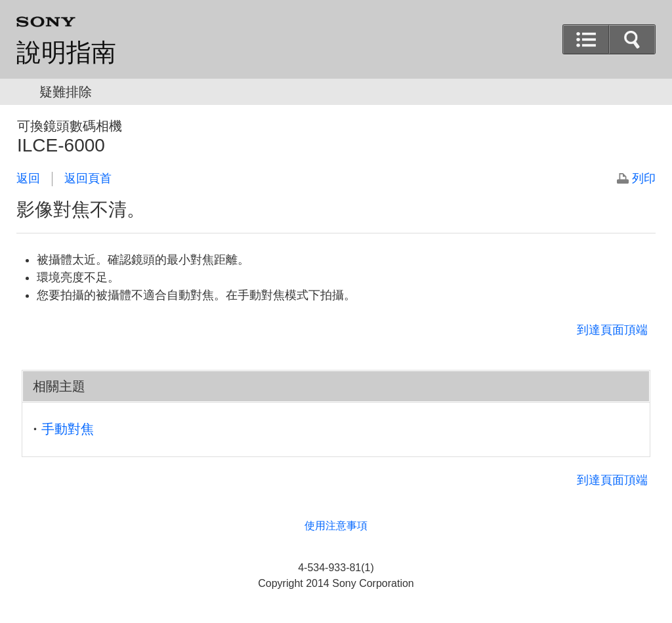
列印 (644, 178)
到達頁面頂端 (612, 330)
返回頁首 (88, 178)
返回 (28, 178)
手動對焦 (68, 429)
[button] (632, 39)
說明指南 (66, 52)
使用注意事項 (336, 526)
